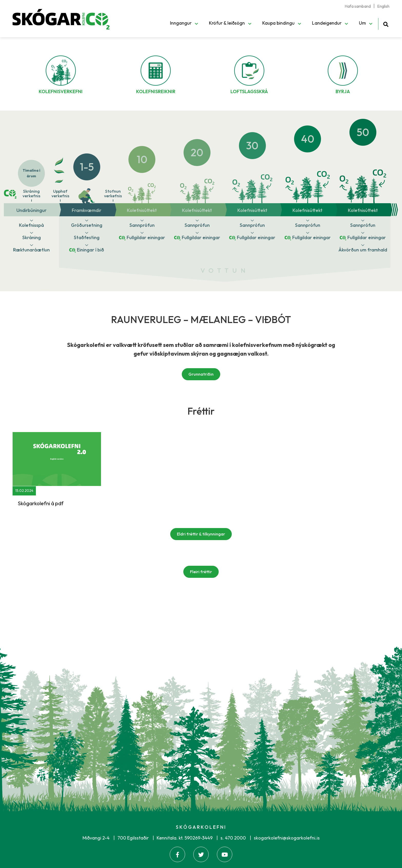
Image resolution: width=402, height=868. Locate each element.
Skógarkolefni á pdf (41, 503)
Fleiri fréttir (201, 572)
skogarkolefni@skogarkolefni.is (287, 838)
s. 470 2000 (233, 838)
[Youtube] (225, 854)
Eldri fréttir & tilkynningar (201, 534)
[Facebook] (177, 854)
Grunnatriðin (201, 374)
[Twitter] (201, 854)
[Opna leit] (386, 23)
